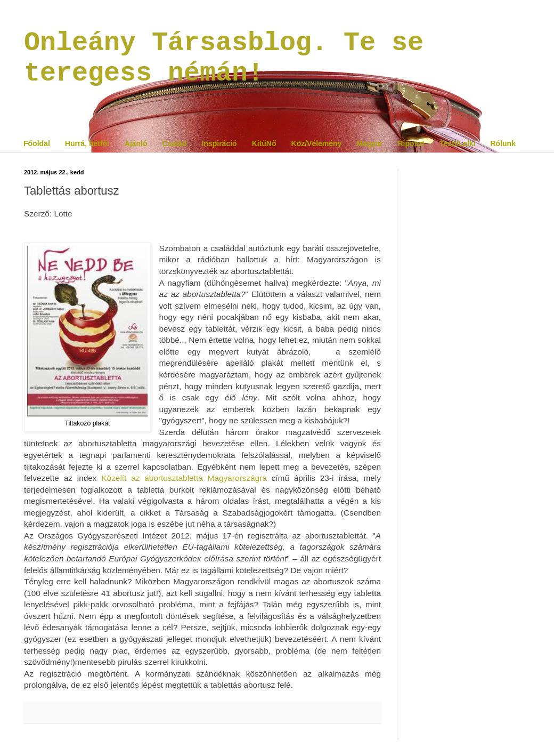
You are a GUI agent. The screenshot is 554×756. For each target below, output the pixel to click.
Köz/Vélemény (317, 143)
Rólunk (503, 143)
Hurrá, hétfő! (87, 143)
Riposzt (411, 143)
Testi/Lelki (457, 143)
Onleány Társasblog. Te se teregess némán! (224, 58)
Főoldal (37, 143)
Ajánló (136, 143)
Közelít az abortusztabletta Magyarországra (184, 478)
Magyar (369, 143)
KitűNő (264, 143)
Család (175, 143)
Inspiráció (219, 143)
